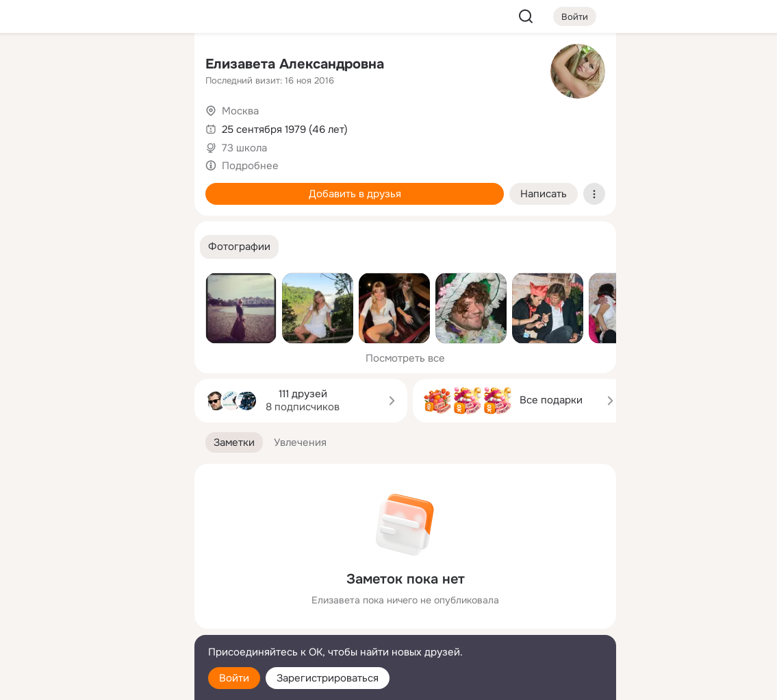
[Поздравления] (93, 186)
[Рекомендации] (93, 247)
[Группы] (153, 66)
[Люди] (93, 126)
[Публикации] (33, 126)
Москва (240, 111)
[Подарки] (33, 186)
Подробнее (250, 166)
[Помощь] (33, 247)
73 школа (244, 148)
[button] (239, 247)
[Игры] (153, 186)
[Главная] (33, 66)
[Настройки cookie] (93, 682)
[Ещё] (93, 594)
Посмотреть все (405, 358)
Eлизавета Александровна (295, 64)
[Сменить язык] (93, 624)
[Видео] (153, 126)
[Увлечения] (93, 66)
